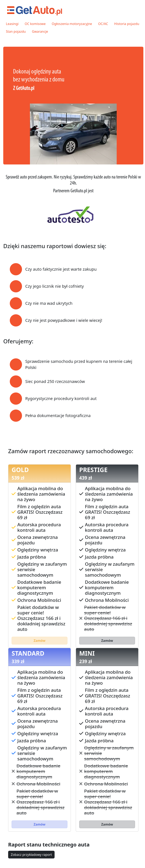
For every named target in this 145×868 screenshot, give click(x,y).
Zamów (40, 641)
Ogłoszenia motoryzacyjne (72, 24)
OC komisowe (35, 24)
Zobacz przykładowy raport (31, 855)
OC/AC (103, 24)
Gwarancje (40, 31)
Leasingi (12, 24)
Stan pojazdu (16, 31)
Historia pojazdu (127, 24)
